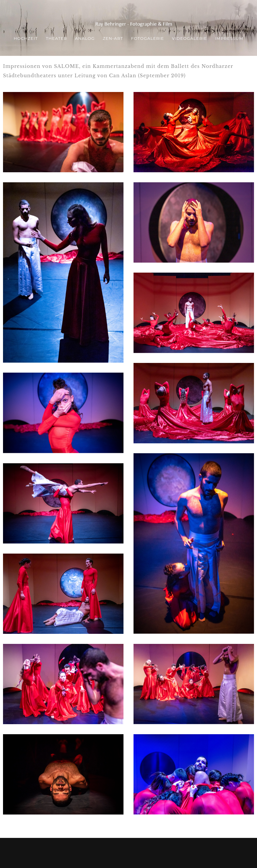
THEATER (56, 38)
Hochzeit (26, 38)
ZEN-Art (113, 38)
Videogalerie (190, 38)
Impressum (229, 38)
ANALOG (85, 38)
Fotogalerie (148, 38)
